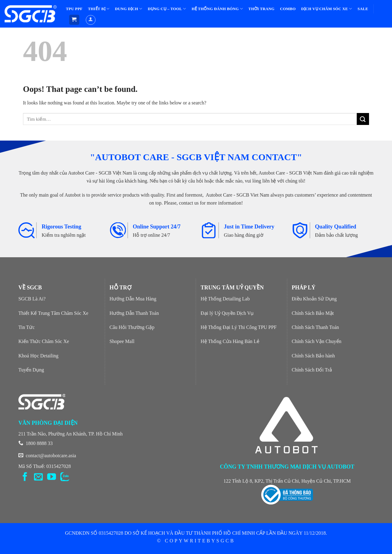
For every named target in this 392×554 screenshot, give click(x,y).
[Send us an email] (38, 477)
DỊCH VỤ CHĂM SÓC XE (326, 9)
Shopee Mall (122, 341)
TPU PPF (74, 9)
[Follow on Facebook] (25, 477)
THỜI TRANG (261, 9)
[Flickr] (65, 477)
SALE (363, 9)
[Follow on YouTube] (52, 477)
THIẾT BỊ (99, 9)
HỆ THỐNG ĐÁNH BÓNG (217, 9)
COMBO (288, 9)
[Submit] (363, 119)
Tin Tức (26, 327)
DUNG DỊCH (128, 9)
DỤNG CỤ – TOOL (167, 9)
